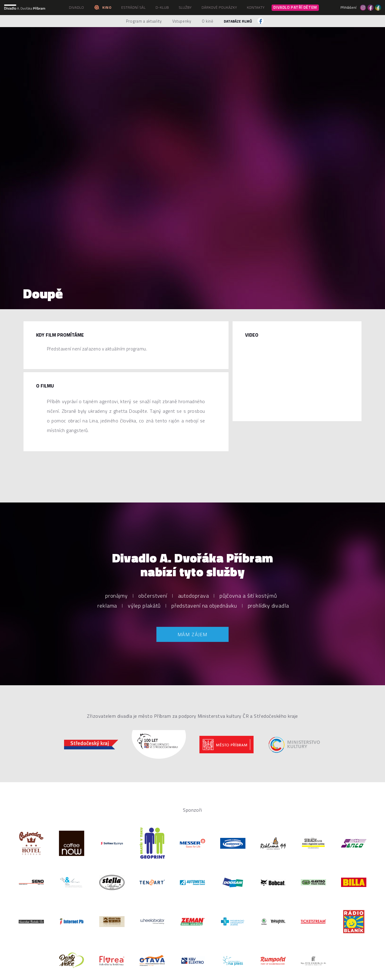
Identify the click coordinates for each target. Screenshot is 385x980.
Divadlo (77, 7)
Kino (103, 7)
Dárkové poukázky (219, 7)
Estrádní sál (133, 7)
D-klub (162, 7)
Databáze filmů (238, 21)
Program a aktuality (144, 21)
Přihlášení (348, 8)
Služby (185, 7)
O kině (208, 21)
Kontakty (256, 7)
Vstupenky (182, 21)
